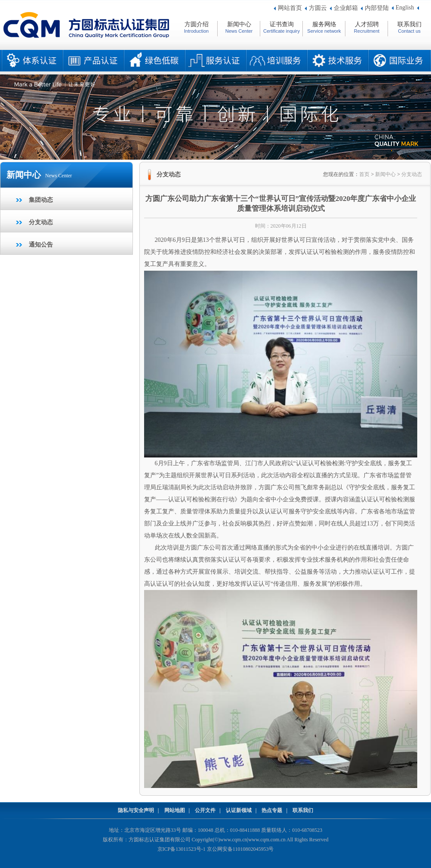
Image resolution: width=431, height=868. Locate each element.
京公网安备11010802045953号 (240, 849)
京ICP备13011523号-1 (182, 849)
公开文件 (205, 810)
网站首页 (290, 8)
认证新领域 (239, 810)
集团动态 (41, 200)
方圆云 (318, 8)
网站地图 (175, 810)
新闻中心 (385, 174)
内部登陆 (377, 8)
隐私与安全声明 (136, 810)
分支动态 (41, 222)
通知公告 (41, 245)
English (405, 8)
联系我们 (303, 810)
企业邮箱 (346, 8)
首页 (364, 174)
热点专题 (272, 810)
